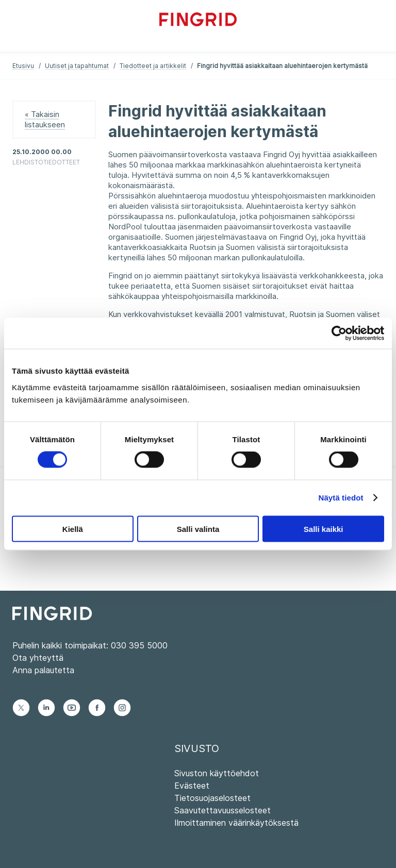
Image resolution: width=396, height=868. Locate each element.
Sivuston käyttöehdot (217, 773)
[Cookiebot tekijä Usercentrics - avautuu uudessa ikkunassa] (339, 333)
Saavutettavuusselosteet (222, 810)
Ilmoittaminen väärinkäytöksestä (236, 823)
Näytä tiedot (341, 498)
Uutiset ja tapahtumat (77, 66)
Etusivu (23, 66)
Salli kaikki (324, 529)
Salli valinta (198, 529)
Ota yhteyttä (38, 658)
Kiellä (73, 529)
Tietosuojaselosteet (212, 798)
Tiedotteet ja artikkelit (153, 66)
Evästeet (192, 786)
